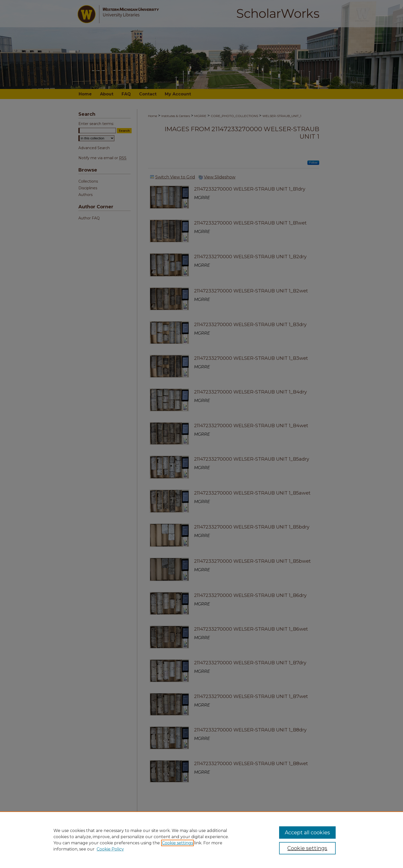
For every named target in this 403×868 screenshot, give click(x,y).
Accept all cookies (307, 833)
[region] (201, 840)
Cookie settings (177, 843)
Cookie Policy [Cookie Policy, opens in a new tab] (110, 849)
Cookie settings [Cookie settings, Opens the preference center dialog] (307, 848)
